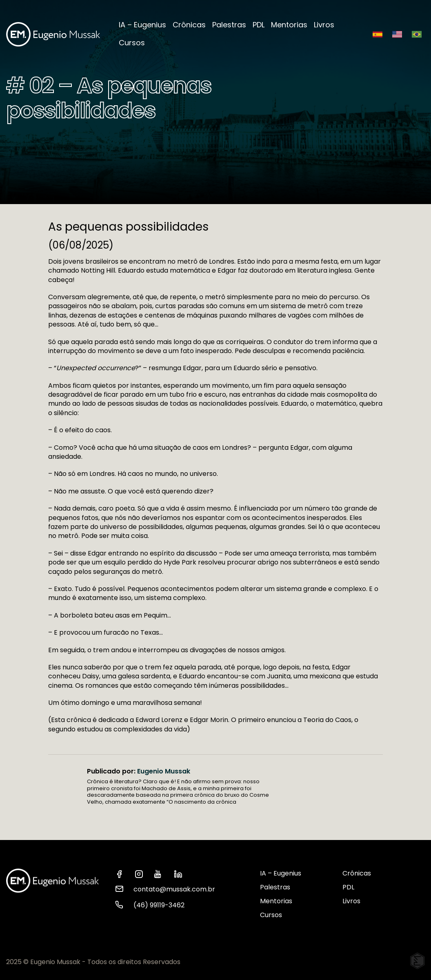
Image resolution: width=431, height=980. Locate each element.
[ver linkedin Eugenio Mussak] (180, 873)
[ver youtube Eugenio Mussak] (161, 873)
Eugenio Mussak (164, 771)
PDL (259, 25)
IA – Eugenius (142, 25)
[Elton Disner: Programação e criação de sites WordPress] (418, 961)
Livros (324, 25)
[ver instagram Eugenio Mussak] (141, 873)
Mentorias (289, 25)
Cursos (132, 43)
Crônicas (189, 25)
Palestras (229, 25)
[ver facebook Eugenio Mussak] (122, 873)
